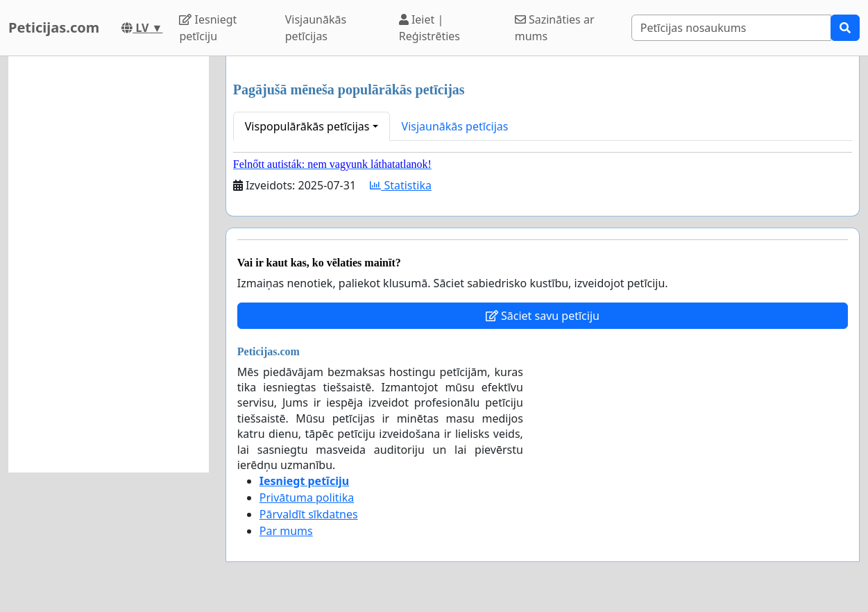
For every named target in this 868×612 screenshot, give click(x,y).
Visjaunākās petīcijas (316, 28)
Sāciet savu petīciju (543, 316)
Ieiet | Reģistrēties (429, 28)
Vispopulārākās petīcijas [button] (307, 126)
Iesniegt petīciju (208, 28)
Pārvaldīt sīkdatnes (309, 514)
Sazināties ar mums (555, 28)
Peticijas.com (54, 27)
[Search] (731, 28)
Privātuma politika (307, 498)
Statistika (401, 185)
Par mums (286, 531)
